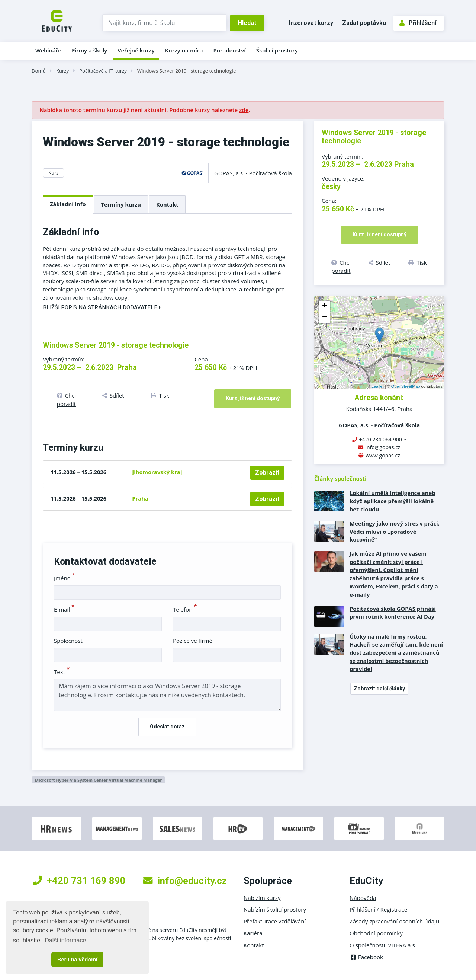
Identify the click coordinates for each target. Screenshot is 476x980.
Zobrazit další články (379, 689)
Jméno (65, 578)
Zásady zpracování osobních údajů (394, 921)
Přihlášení (418, 23)
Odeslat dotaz (167, 727)
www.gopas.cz (383, 455)
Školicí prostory (277, 50)
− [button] (324, 317)
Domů (39, 71)
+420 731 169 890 (79, 881)
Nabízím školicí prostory (275, 909)
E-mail (64, 609)
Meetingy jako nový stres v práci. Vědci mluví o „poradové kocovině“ (395, 532)
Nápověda (363, 898)
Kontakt (167, 204)
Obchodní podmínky (376, 933)
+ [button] (324, 306)
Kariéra (253, 933)
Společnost (68, 641)
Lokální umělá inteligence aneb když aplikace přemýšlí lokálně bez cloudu (393, 501)
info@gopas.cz (383, 447)
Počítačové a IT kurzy (103, 71)
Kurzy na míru (184, 50)
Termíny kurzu (121, 204)
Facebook (366, 957)
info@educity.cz (185, 881)
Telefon (185, 609)
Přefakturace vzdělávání (275, 921)
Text (62, 672)
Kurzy (62, 71)
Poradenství (230, 50)
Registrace (394, 909)
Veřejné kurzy (136, 50)
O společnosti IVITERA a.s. (383, 945)
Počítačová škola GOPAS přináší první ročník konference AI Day (393, 613)
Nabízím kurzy (262, 898)
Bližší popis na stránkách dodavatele (102, 307)
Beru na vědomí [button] (77, 960)
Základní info (68, 204)
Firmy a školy (89, 50)
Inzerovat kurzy (311, 23)
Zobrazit (267, 473)
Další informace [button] (65, 940)
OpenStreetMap (406, 386)
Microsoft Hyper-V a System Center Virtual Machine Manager (98, 780)
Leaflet (378, 386)
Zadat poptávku (364, 23)
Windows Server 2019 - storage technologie (187, 71)
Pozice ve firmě (193, 641)
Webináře (48, 50)
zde (244, 110)
